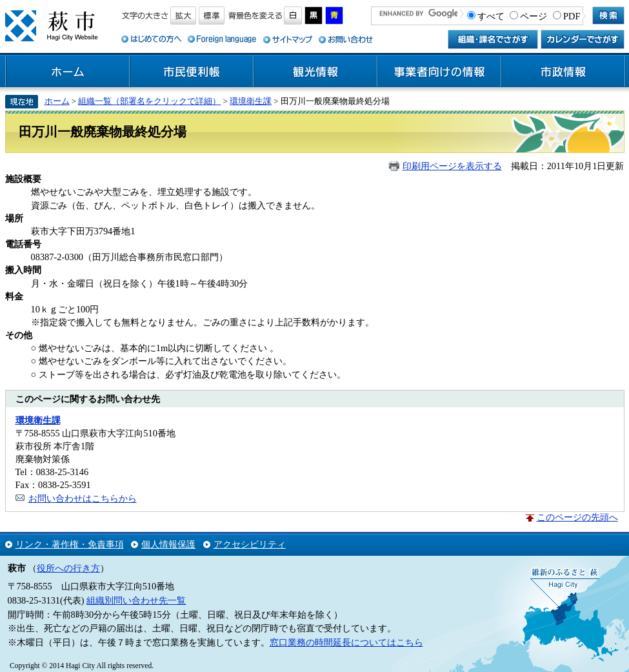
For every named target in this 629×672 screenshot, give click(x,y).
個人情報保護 (168, 544)
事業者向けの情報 (439, 72)
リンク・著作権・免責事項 (70, 544)
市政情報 (563, 72)
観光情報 (315, 72)
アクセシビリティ (250, 544)
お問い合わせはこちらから (83, 498)
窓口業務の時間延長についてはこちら (346, 642)
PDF (572, 16)
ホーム (68, 72)
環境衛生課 (251, 101)
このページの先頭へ (577, 517)
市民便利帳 (192, 72)
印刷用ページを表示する (452, 166)
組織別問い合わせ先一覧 (136, 600)
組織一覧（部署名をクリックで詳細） (149, 101)
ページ (534, 16)
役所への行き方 (68, 568)
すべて (491, 16)
